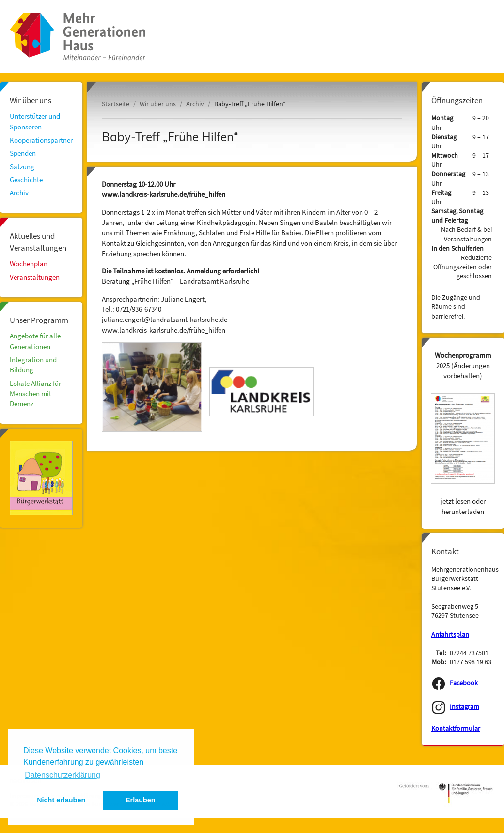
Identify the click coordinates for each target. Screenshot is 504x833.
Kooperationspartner (41, 140)
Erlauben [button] (141, 800)
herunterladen (463, 511)
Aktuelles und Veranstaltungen (38, 241)
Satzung (22, 167)
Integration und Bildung (33, 365)
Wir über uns (31, 100)
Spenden (23, 153)
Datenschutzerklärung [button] (63, 775)
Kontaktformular (456, 729)
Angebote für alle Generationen (35, 341)
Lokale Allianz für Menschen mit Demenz (35, 394)
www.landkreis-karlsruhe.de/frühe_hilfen (164, 194)
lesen (463, 501)
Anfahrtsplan (450, 634)
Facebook (464, 683)
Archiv (19, 193)
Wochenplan (29, 264)
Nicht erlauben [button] (61, 800)
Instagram (465, 707)
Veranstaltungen (35, 277)
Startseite (116, 104)
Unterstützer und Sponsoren (35, 121)
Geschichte (26, 180)
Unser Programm (39, 320)
